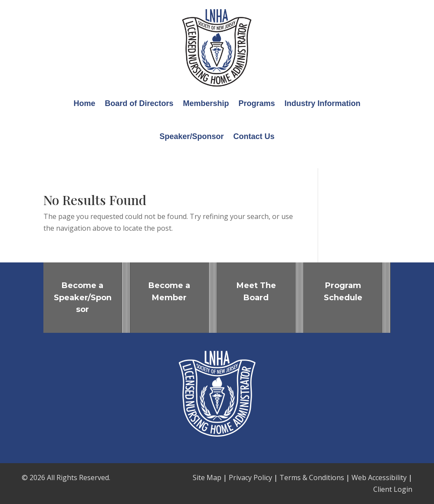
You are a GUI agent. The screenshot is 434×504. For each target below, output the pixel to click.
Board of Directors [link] (139, 103)
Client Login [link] (393, 489)
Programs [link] (257, 103)
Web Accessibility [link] (379, 477)
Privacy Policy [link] (250, 477)
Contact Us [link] (254, 136)
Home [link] (84, 103)
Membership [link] (206, 103)
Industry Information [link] (323, 103)
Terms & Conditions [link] (312, 477)
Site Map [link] (207, 477)
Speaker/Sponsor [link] (191, 136)
